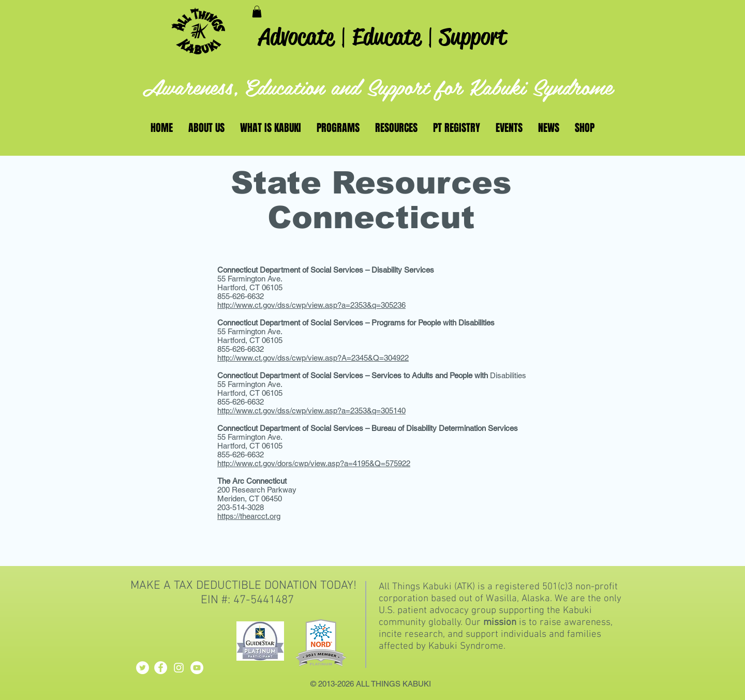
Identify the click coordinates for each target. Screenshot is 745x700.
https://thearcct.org (249, 516)
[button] (257, 12)
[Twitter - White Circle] (143, 668)
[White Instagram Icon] (179, 668)
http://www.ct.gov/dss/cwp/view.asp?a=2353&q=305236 (311, 305)
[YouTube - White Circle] (197, 668)
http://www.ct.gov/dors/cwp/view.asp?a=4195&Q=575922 (314, 463)
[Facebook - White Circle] (161, 668)
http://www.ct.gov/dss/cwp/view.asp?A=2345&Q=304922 (313, 358)
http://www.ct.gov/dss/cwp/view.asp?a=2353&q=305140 (311, 411)
